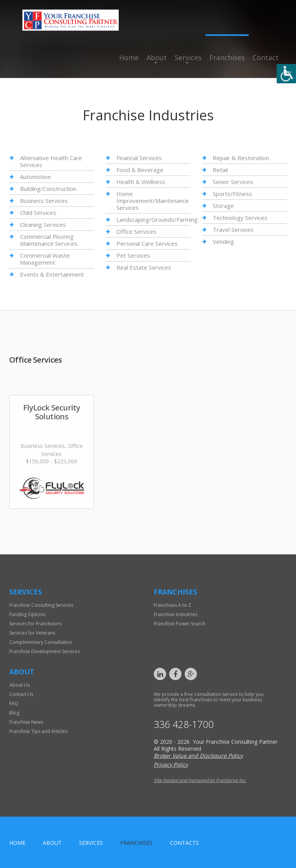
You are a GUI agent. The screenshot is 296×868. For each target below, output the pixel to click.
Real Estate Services (144, 267)
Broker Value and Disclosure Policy (198, 756)
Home (129, 57)
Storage (223, 206)
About (157, 57)
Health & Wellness (141, 182)
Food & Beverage (140, 170)
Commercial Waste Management (45, 259)
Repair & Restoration (241, 158)
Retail (220, 170)
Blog (14, 713)
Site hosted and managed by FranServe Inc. (200, 780)
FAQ (14, 703)
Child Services (38, 213)
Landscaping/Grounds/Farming (157, 220)
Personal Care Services (147, 243)
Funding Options (27, 614)
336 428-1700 (184, 724)
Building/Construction (48, 189)
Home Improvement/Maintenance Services (153, 201)
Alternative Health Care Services (51, 161)
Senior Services (233, 182)
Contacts (184, 843)
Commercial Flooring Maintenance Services (49, 240)
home (17, 843)
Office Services (136, 231)
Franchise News (26, 722)
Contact (266, 57)
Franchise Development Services (45, 651)
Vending (223, 241)
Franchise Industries (176, 614)
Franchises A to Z (172, 605)
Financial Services (139, 158)
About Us (19, 685)
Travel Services (233, 230)
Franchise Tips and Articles (38, 731)
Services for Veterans (32, 633)
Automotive (35, 177)
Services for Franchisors (35, 624)
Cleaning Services (43, 225)
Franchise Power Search (180, 624)
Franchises (227, 57)
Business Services (44, 201)
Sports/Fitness (232, 194)
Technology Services (240, 218)
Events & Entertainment (52, 274)
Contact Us (21, 694)
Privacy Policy (171, 764)
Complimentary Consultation (41, 642)
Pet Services (133, 255)
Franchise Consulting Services (41, 605)
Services (188, 57)
